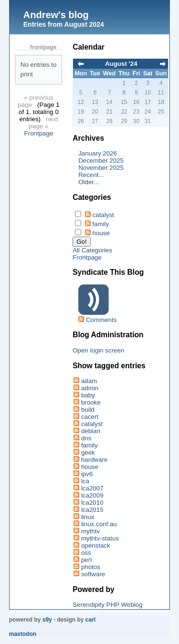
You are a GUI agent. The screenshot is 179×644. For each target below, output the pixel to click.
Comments (101, 320)
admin (90, 388)
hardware (95, 460)
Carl (90, 620)
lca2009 (92, 495)
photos (91, 567)
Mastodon (23, 634)
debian (91, 431)
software (93, 574)
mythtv (90, 531)
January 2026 (98, 153)
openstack (96, 545)
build (88, 410)
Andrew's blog (56, 15)
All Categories (92, 250)
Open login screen (98, 350)
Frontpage (39, 133)
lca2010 (92, 503)
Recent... (91, 175)
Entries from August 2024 (64, 24)
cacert (90, 417)
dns (86, 438)
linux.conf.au (99, 524)
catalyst (103, 215)
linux (88, 517)
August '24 (121, 64)
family (101, 224)
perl (86, 560)
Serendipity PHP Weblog (107, 605)
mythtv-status (100, 538)
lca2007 (92, 488)
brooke (91, 402)
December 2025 (101, 161)
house (101, 233)
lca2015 (92, 510)
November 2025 (101, 168)
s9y (47, 620)
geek (88, 452)
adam (89, 381)
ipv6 (87, 474)
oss (86, 553)
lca (85, 481)
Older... (89, 182)
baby (88, 395)
